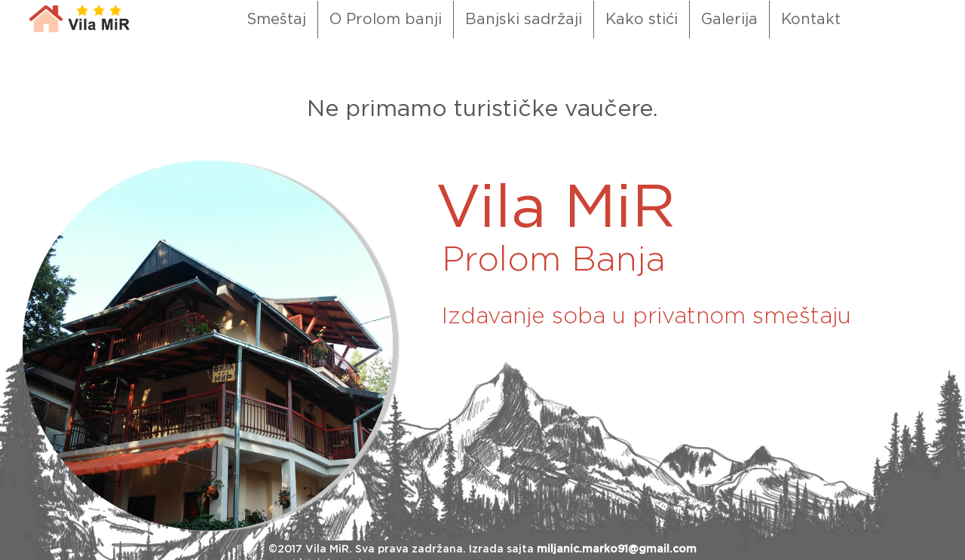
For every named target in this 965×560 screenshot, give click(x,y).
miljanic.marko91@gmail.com (617, 549)
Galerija (729, 20)
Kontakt (811, 20)
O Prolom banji (386, 20)
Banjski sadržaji (524, 20)
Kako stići (642, 20)
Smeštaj (276, 20)
